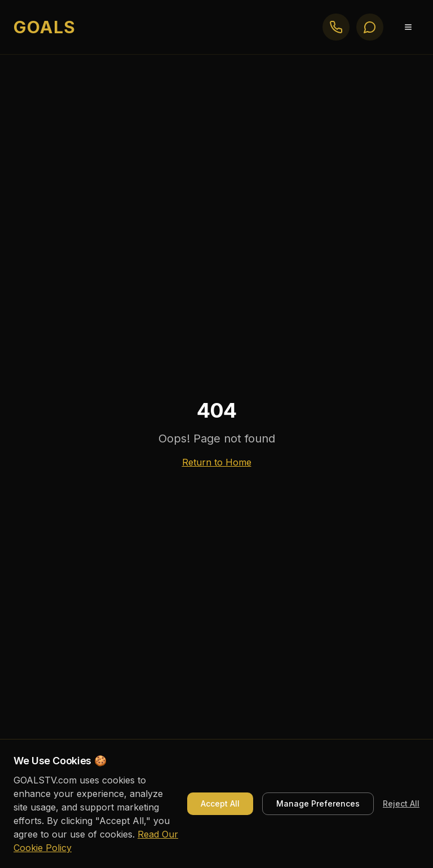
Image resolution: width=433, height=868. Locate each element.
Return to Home (217, 462)
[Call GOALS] (336, 27)
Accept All (220, 803)
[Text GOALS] (370, 27)
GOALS (45, 27)
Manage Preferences (318, 803)
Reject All (401, 803)
